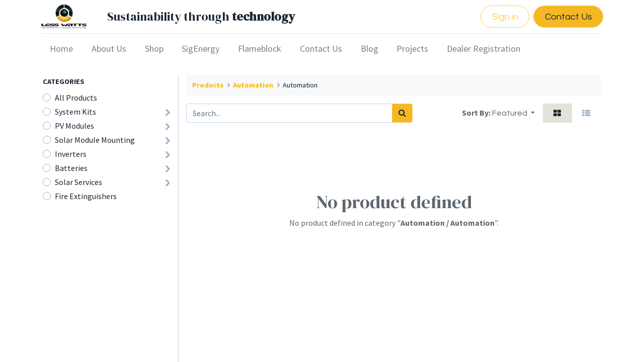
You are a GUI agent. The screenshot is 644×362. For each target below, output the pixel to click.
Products (208, 85)
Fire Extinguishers (86, 196)
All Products (76, 98)
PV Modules (74, 126)
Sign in (503, 17)
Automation (253, 85)
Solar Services (78, 182)
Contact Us (566, 17)
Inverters (71, 154)
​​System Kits (75, 112)
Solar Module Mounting (95, 140)
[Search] (402, 113)
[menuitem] (64, 49)
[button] (513, 113)
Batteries (71, 168)
